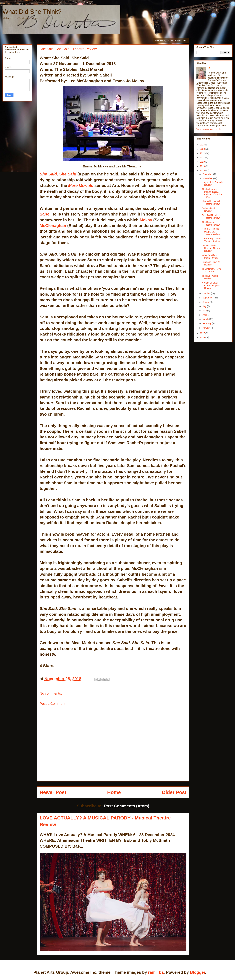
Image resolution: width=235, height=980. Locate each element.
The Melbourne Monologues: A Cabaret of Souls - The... (212, 193)
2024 (203, 145)
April (205, 315)
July (205, 306)
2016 (203, 337)
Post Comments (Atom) (127, 806)
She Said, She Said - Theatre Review (212, 203)
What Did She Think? (32, 12)
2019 (203, 166)
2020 (203, 162)
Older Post (174, 792)
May (205, 311)
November (208, 178)
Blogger (197, 972)
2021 (203, 158)
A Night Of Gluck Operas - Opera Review (211, 285)
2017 (203, 333)
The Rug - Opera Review (210, 277)
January (207, 328)
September (208, 298)
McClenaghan (53, 226)
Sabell (46, 214)
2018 (203, 170)
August (206, 302)
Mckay (146, 220)
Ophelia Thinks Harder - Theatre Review (211, 248)
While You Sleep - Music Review (211, 256)
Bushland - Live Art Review (211, 263)
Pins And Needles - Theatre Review (211, 217)
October (207, 293)
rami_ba (156, 972)
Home (114, 792)
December (208, 174)
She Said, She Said (58, 174)
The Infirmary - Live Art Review (211, 270)
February (207, 323)
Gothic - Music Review (209, 210)
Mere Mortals (81, 186)
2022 (203, 153)
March (206, 319)
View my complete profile (209, 129)
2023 (203, 149)
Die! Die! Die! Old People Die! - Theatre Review (211, 232)
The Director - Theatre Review (211, 223)
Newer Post (53, 792)
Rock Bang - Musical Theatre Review (212, 240)
